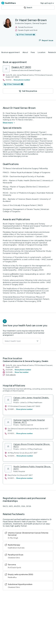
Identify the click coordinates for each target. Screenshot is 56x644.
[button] (45, 40)
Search (28, 8)
